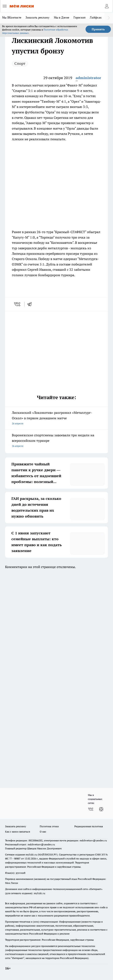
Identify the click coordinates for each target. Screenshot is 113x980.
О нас (43, 832)
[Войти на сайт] (107, 6)
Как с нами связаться (18, 832)
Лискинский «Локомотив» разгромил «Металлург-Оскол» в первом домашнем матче (56, 418)
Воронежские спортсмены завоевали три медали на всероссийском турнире (56, 441)
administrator (88, 78)
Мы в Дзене (62, 17)
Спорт (20, 63)
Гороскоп (80, 17)
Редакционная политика (89, 826)
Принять (98, 29)
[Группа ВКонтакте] (91, 809)
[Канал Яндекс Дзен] (101, 809)
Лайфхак (96, 17)
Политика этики (49, 826)
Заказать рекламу (37, 17)
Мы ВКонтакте (12, 17)
